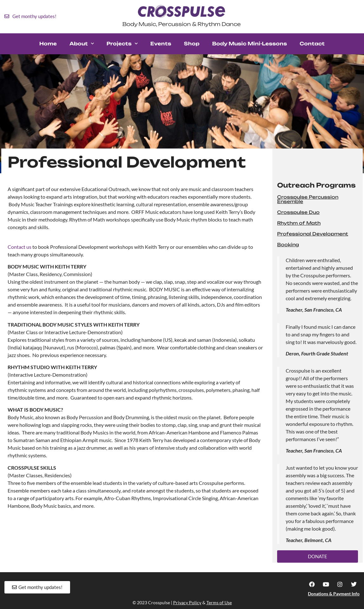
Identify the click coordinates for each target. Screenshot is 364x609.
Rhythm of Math (299, 223)
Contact (312, 44)
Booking (288, 245)
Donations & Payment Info (334, 594)
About (82, 44)
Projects (122, 44)
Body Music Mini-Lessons (250, 44)
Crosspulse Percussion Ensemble (308, 199)
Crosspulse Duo (298, 212)
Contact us (19, 247)
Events (161, 44)
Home (48, 44)
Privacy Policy (187, 602)
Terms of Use (219, 602)
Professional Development (313, 234)
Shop (192, 44)
